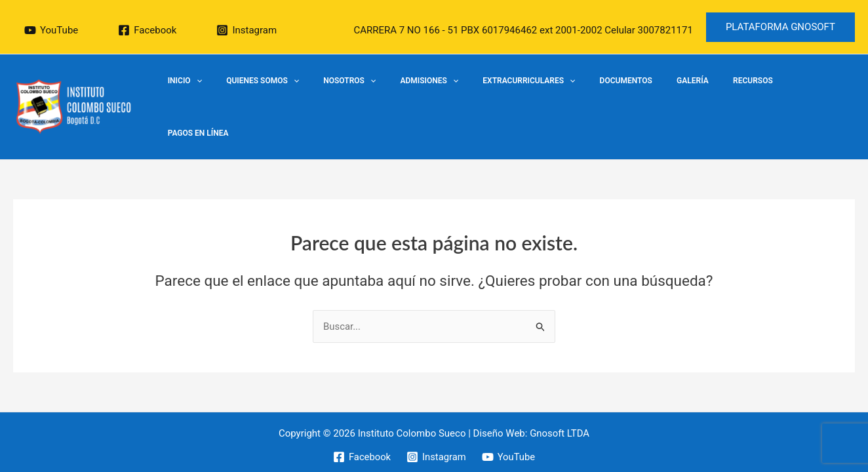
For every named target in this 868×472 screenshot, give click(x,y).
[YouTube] (51, 30)
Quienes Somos (312, 94)
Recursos (750, 94)
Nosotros (391, 94)
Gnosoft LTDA (560, 414)
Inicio (243, 94)
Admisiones (462, 94)
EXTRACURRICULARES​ (553, 94)
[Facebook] (147, 30)
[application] (255, 94)
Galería (699, 94)
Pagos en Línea (817, 94)
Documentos (641, 94)
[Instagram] (247, 30)
